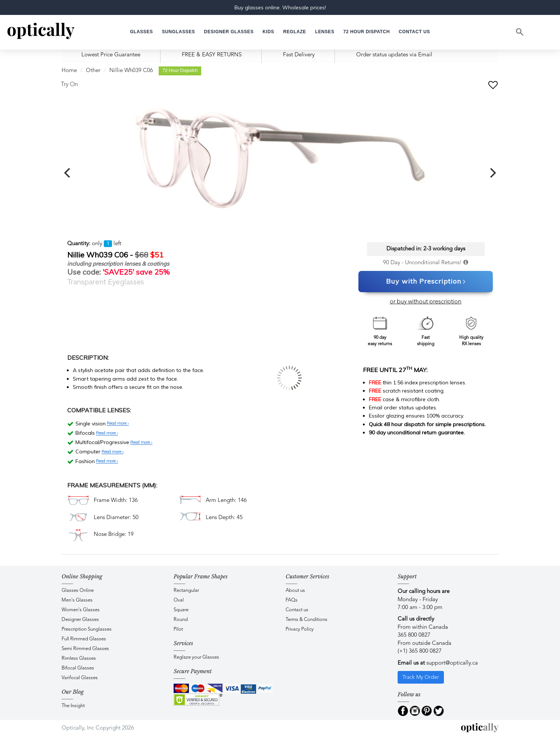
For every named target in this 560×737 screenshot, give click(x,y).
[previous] (68, 173)
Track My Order (421, 677)
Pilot (178, 629)
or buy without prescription (426, 302)
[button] (268, 32)
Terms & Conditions (307, 620)
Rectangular (186, 591)
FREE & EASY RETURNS (212, 55)
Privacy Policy (300, 629)
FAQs (292, 600)
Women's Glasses (81, 610)
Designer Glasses (80, 620)
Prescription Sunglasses (87, 629)
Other (93, 71)
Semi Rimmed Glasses (85, 649)
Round (181, 620)
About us (295, 591)
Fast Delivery (299, 55)
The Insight (73, 706)
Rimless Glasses (79, 658)
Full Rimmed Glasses (84, 639)
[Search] (520, 32)
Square (181, 610)
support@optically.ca (452, 663)
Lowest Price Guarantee (111, 55)
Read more (118, 424)
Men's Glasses (77, 600)
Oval (179, 600)
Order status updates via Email (394, 55)
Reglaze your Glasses (196, 657)
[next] (492, 173)
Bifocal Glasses (78, 668)
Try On (69, 85)
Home (69, 71)
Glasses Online (78, 591)
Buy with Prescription (426, 282)
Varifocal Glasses (80, 678)
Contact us (297, 610)
